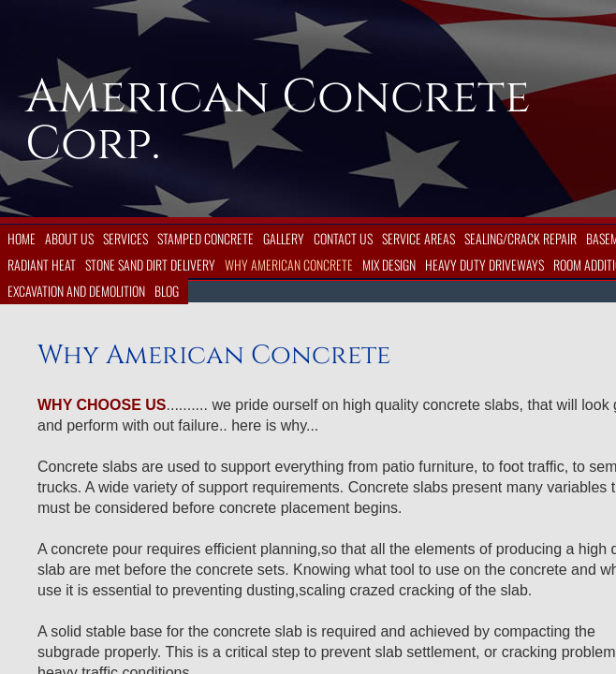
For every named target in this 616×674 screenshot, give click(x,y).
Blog (167, 291)
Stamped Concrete (205, 238)
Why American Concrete (289, 264)
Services (125, 238)
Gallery (284, 238)
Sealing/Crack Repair (521, 238)
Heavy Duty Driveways (484, 264)
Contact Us (343, 238)
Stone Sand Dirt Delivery (150, 264)
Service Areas (418, 238)
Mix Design (389, 264)
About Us (69, 238)
